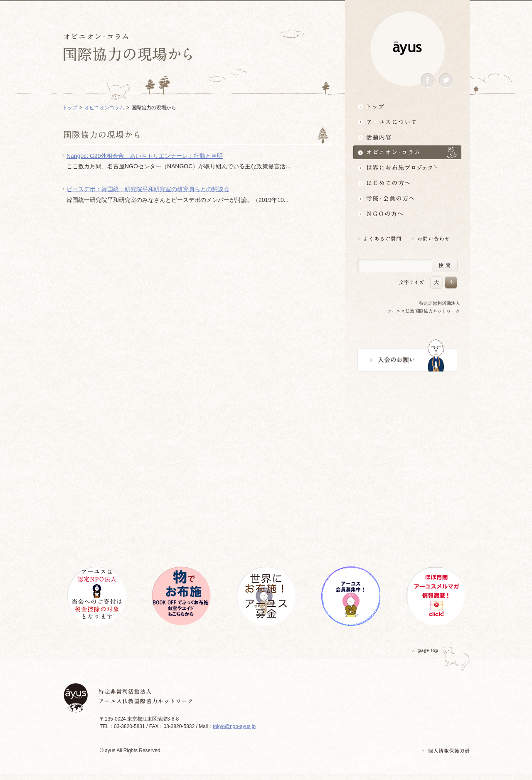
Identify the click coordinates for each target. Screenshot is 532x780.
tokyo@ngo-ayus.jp (234, 726)
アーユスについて (407, 122)
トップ (407, 106)
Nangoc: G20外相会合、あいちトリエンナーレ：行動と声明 (145, 156)
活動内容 (407, 137)
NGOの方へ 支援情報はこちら (407, 214)
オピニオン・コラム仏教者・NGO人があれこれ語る (407, 152)
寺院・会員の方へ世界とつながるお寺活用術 (407, 198)
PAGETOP (425, 651)
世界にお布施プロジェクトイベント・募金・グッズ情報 (407, 168)
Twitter (446, 80)
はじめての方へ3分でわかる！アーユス (407, 183)
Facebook (428, 80)
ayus (407, 48)
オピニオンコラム (104, 108)
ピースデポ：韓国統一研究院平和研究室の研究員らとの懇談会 (148, 189)
